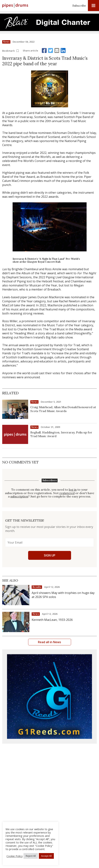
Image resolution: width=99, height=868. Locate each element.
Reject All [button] (31, 856)
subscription (19, 496)
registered (67, 493)
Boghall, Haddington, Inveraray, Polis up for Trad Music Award (61, 434)
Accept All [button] (46, 856)
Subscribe (79, 6)
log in (73, 490)
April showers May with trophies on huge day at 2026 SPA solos (63, 595)
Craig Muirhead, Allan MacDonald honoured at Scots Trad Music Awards (63, 409)
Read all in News (49, 642)
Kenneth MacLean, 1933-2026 (52, 620)
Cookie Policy (15, 856)
